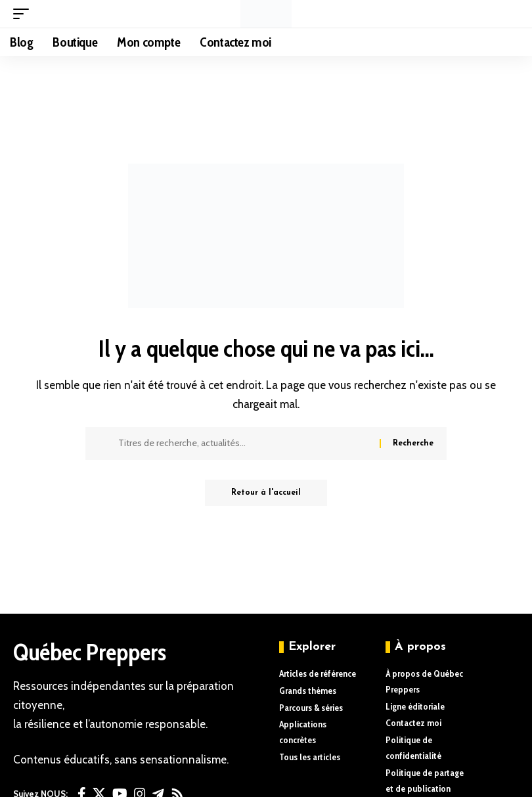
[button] (24, 14)
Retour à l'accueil (266, 493)
